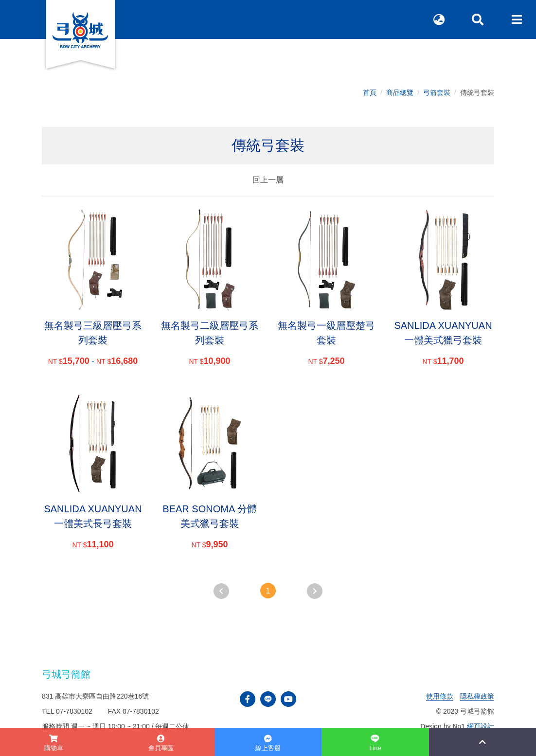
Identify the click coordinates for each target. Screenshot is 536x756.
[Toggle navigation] (517, 19)
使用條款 (440, 696)
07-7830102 (74, 711)
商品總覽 (400, 92)
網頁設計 (481, 726)
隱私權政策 (477, 696)
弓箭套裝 (437, 92)
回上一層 (268, 180)
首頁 (370, 92)
